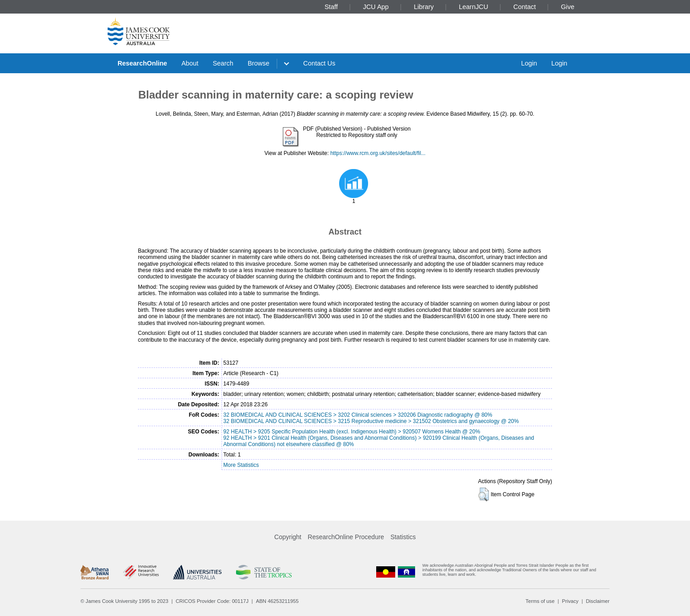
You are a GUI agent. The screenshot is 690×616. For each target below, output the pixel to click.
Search (223, 63)
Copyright (288, 537)
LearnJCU (474, 7)
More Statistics (241, 465)
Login (529, 63)
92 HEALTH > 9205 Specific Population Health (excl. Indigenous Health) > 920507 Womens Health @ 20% (352, 432)
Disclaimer (598, 601)
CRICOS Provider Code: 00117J (212, 601)
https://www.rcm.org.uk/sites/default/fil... (378, 153)
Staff (331, 7)
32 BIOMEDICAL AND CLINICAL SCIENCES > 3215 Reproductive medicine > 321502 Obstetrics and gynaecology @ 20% (371, 421)
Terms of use (540, 601)
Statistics (403, 537)
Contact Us (319, 63)
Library (424, 7)
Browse (259, 63)
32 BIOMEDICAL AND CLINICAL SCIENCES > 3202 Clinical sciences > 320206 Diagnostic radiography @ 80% (358, 415)
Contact (525, 7)
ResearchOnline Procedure (346, 537)
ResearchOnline (142, 63)
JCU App (376, 7)
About (190, 63)
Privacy (570, 601)
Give (568, 7)
